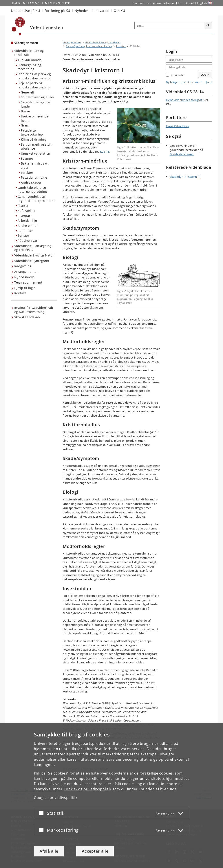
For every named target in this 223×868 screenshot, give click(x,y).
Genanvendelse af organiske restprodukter (36, 199)
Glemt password (192, 82)
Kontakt (20, 293)
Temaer (23, 235)
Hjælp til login (25, 288)
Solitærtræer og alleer (38, 97)
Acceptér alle (95, 851)
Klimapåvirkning (33, 139)
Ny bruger (173, 82)
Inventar (24, 216)
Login (205, 75)
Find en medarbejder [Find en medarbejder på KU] (161, 3)
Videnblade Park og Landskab (29, 53)
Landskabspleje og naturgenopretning (32, 190)
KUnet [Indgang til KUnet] (190, 3)
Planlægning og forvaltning (29, 67)
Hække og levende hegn (35, 118)
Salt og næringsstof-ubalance (36, 146)
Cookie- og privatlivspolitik (88, 789)
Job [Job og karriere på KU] (180, 3)
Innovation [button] (101, 11)
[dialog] (111, 796)
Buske (26, 111)
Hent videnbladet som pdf (184, 100)
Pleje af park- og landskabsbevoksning (34, 85)
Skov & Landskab (27, 317)
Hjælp (208, 82)
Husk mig (175, 75)
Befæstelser (27, 211)
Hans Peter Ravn (177, 126)
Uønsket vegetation (36, 153)
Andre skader (31, 182)
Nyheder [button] (81, 11)
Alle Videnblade (30, 60)
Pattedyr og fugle (34, 177)
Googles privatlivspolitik (56, 798)
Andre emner (28, 226)
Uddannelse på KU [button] (26, 11)
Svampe (27, 158)
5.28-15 (104, 152)
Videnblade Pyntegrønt (32, 261)
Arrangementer (26, 272)
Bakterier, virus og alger (35, 165)
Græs (25, 125)
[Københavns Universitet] (18, 26)
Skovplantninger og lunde (36, 104)
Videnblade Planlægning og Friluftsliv (33, 248)
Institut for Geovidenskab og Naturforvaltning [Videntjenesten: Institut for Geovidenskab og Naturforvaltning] (34, 310)
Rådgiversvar (28, 241)
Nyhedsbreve (24, 277)
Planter (23, 206)
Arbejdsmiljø (27, 221)
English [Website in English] (202, 3)
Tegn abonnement (28, 282)
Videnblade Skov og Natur (34, 255)
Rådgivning (23, 266)
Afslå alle (49, 851)
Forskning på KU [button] (57, 11)
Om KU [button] (119, 11)
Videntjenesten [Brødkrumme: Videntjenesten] (72, 42)
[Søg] (208, 26)
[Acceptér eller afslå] (42, 813)
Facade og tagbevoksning (32, 132)
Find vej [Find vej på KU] (138, 3)
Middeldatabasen (182, 154)
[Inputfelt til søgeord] (169, 26)
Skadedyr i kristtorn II (185, 177)
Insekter (27, 173)
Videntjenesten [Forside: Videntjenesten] (26, 43)
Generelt (27, 92)
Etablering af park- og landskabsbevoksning (34, 76)
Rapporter (25, 231)
